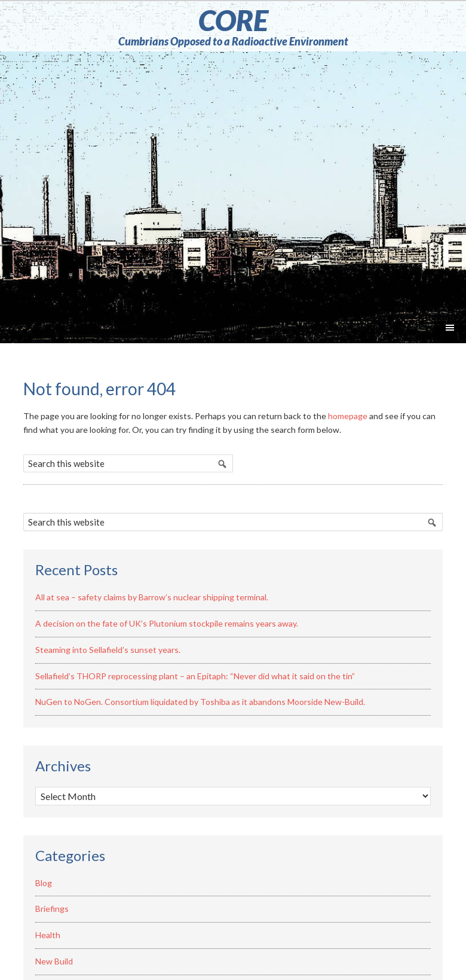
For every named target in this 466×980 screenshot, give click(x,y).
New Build (54, 961)
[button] (450, 329)
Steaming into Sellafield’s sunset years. (108, 650)
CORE (233, 20)
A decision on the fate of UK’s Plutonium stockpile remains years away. (167, 623)
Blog (44, 883)
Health (48, 935)
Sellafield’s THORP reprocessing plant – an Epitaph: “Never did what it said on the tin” (195, 676)
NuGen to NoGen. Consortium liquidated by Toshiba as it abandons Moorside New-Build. (200, 702)
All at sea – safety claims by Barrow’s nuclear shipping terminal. (152, 597)
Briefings (52, 909)
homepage (348, 416)
